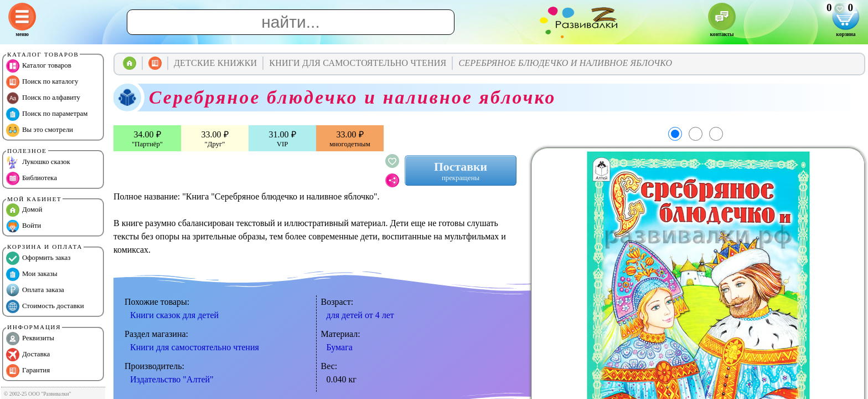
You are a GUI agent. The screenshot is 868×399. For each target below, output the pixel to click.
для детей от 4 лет (360, 315)
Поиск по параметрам (47, 114)
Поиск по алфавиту (43, 98)
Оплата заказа (35, 290)
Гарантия (28, 371)
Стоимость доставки (45, 306)
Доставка (28, 355)
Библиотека (32, 178)
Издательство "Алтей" (172, 379)
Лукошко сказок (38, 162)
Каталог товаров (39, 66)
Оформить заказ (38, 258)
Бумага (340, 347)
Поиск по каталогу (42, 82)
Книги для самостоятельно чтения (195, 347)
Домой (24, 210)
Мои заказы (32, 274)
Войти (24, 226)
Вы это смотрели (40, 130)
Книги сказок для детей (174, 315)
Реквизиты (30, 339)
